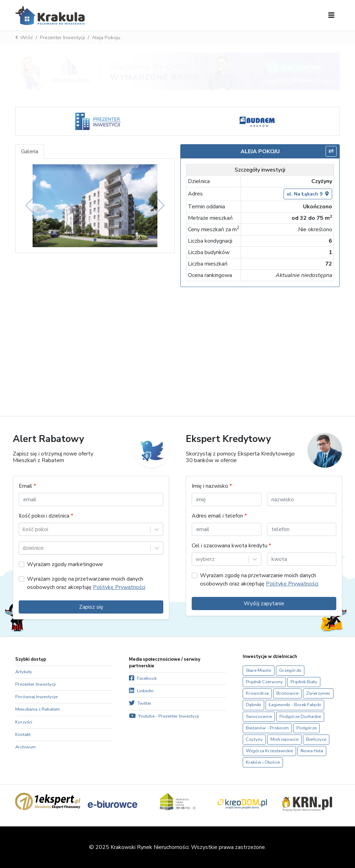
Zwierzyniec (318, 693)
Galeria (30, 151)
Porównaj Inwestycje (36, 697)
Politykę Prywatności (119, 587)
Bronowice (287, 693)
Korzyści (24, 722)
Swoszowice (259, 717)
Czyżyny (254, 739)
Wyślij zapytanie (264, 604)
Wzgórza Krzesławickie (269, 751)
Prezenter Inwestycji (62, 37)
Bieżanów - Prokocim (267, 728)
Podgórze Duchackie (300, 717)
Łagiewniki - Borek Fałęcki (295, 705)
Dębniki (253, 705)
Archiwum (25, 747)
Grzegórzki (290, 670)
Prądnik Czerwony (264, 682)
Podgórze (306, 728)
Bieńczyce (316, 739)
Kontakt (23, 735)
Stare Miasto (259, 670)
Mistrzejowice (284, 739)
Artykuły (24, 672)
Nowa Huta (312, 751)
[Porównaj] (331, 151)
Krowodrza (257, 693)
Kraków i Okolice (263, 762)
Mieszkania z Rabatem (38, 709)
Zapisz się (91, 607)
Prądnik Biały (304, 682)
